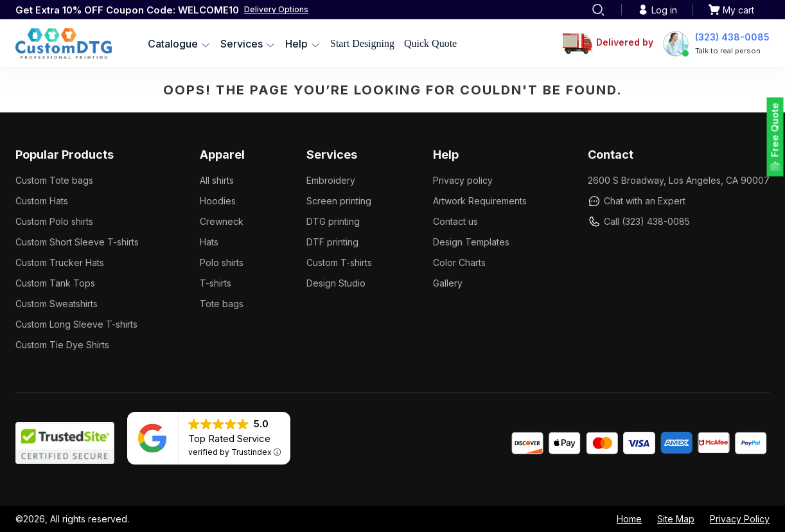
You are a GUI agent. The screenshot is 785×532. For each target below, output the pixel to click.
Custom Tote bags (54, 180)
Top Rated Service (229, 439)
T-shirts (216, 283)
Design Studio (336, 283)
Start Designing (362, 43)
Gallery (448, 283)
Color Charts (459, 262)
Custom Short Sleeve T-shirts (77, 242)
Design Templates (471, 242)
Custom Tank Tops (55, 283)
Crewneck (222, 221)
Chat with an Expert (637, 201)
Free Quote (775, 130)
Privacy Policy (740, 519)
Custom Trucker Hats (60, 262)
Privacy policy (463, 180)
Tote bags (222, 304)
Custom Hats (42, 201)
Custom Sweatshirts (57, 304)
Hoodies (218, 201)
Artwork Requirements (480, 201)
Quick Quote (430, 43)
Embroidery (331, 180)
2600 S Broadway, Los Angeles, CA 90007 (679, 180)
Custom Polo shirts (54, 221)
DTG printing (333, 221)
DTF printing (332, 242)
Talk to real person (728, 51)
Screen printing (339, 201)
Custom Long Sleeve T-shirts (76, 324)
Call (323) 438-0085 (639, 222)
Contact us (455, 221)
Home (629, 519)
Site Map (676, 519)
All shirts (217, 180)
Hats (209, 242)
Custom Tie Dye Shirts (62, 345)
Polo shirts (222, 262)
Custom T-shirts (339, 262)
